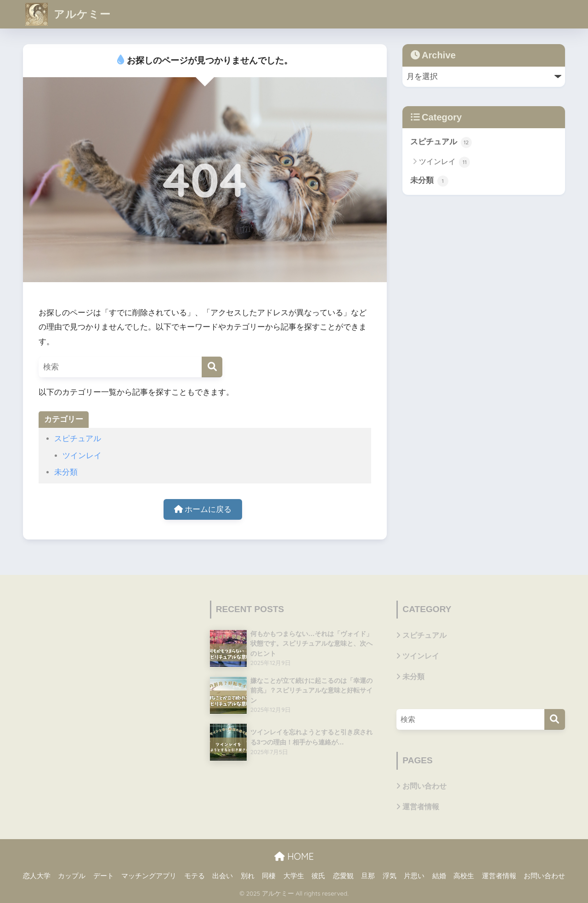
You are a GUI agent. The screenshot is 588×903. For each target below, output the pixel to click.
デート (104, 876)
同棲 (269, 876)
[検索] (212, 367)
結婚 (439, 876)
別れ (248, 876)
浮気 (390, 876)
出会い (223, 876)
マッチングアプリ (149, 876)
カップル (72, 876)
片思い (414, 876)
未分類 (66, 472)
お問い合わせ (424, 786)
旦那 (368, 876)
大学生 (294, 876)
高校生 (464, 876)
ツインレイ (82, 456)
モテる (195, 876)
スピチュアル (78, 439)
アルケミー (68, 14)
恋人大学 (37, 876)
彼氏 (318, 876)
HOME (294, 856)
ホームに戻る (203, 509)
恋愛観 (343, 876)
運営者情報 (421, 807)
